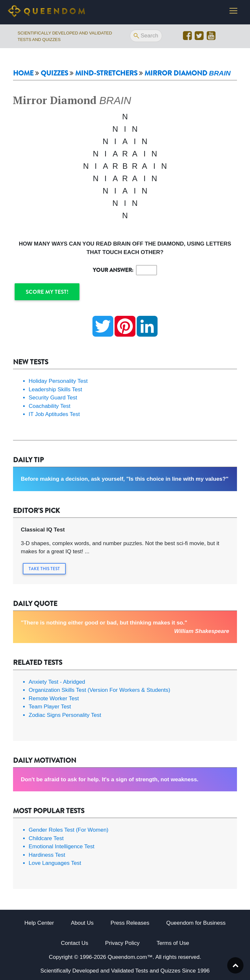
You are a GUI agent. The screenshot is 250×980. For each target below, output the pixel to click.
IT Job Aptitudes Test (54, 414)
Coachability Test (49, 406)
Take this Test (44, 569)
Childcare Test (46, 838)
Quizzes (54, 73)
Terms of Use (173, 943)
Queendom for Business (196, 923)
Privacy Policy (122, 943)
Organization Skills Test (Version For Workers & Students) (99, 690)
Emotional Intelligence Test (62, 846)
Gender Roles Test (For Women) (69, 830)
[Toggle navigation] (233, 12)
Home (23, 73)
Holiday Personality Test (58, 381)
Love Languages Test (55, 863)
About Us (82, 923)
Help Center (39, 923)
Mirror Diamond (188, 73)
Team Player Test (50, 707)
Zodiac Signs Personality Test (65, 715)
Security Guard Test (53, 398)
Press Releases (130, 923)
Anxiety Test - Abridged (57, 682)
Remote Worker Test (54, 698)
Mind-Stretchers (106, 73)
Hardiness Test (47, 855)
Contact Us (75, 943)
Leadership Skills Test (55, 389)
